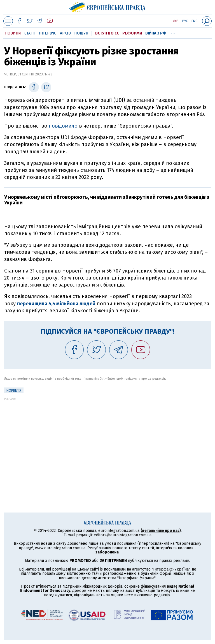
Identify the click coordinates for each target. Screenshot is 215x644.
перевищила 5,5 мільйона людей (56, 304)
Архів (65, 33)
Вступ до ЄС (107, 33)
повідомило (63, 126)
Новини (13, 33)
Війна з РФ (156, 33)
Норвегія (14, 391)
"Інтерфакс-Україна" (171, 569)
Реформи (132, 33)
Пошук (81, 33)
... (173, 32)
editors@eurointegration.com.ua (123, 535)
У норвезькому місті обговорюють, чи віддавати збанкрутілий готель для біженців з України (107, 200)
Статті (30, 33)
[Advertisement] (107, 440)
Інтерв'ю (48, 33)
